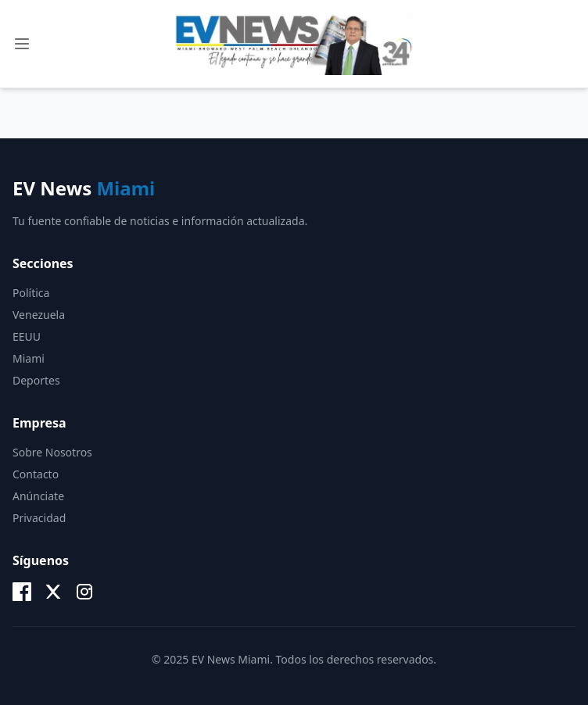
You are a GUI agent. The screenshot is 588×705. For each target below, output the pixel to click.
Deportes (36, 380)
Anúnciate (38, 496)
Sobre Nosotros (52, 452)
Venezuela (39, 315)
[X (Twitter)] (53, 592)
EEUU (27, 336)
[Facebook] (22, 592)
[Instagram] (84, 592)
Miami (29, 358)
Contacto (36, 474)
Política (31, 293)
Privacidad (39, 518)
